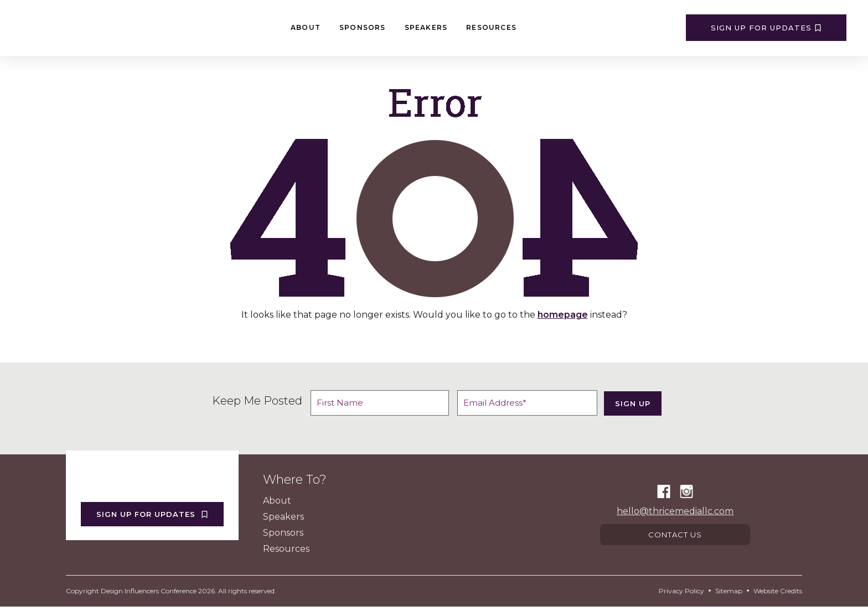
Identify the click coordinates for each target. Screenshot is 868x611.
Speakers (426, 27)
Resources (491, 27)
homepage (563, 315)
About (306, 27)
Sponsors (363, 27)
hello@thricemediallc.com (675, 513)
